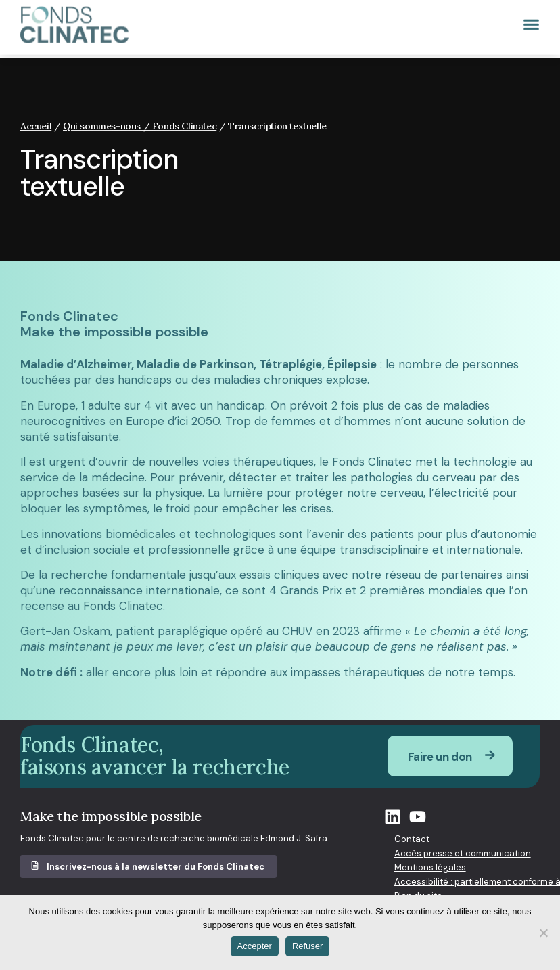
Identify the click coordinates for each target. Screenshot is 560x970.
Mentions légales (430, 867)
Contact (412, 839)
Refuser (308, 946)
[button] (529, 19)
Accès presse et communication (463, 853)
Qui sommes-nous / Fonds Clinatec (140, 126)
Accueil (36, 126)
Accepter (255, 946)
